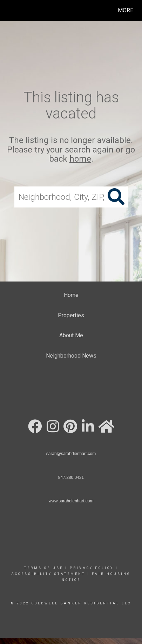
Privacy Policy (92, 568)
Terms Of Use (44, 568)
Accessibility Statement (48, 574)
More (126, 10)
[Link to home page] (12, 11)
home (80, 159)
